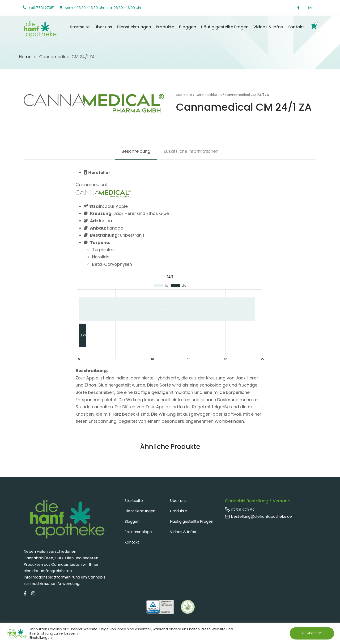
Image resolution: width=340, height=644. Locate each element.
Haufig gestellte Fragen (192, 521)
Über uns (103, 27)
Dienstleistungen (134, 27)
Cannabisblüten (209, 95)
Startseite (80, 27)
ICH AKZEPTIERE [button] (312, 633)
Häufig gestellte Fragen (225, 27)
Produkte (165, 27)
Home (25, 57)
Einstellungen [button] (41, 638)
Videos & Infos (268, 27)
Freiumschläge (138, 532)
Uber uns (178, 501)
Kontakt (296, 27)
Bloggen (188, 27)
